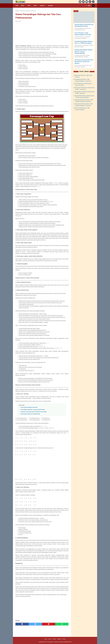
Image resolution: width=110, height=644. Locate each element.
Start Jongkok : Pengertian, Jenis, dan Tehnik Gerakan (33, 410)
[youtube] (86, 2)
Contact (54, 639)
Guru (29, 6)
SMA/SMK (50, 6)
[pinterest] (49, 624)
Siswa (22, 6)
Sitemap (59, 639)
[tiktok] (90, 2)
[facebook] (80, 2)
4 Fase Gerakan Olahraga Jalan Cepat (29, 407)
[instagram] (93, 2)
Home (17, 6)
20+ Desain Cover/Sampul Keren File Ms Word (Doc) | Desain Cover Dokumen (84, 62)
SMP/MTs (42, 6)
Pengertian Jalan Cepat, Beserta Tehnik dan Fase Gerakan (34, 412)
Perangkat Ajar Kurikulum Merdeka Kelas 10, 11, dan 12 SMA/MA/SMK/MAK (84, 51)
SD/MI (35, 6)
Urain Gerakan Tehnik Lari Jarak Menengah (30, 414)
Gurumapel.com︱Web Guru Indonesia (55, 642)
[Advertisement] (42, 34)
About (50, 639)
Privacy (64, 639)
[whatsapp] (62, 624)
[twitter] (83, 2)
